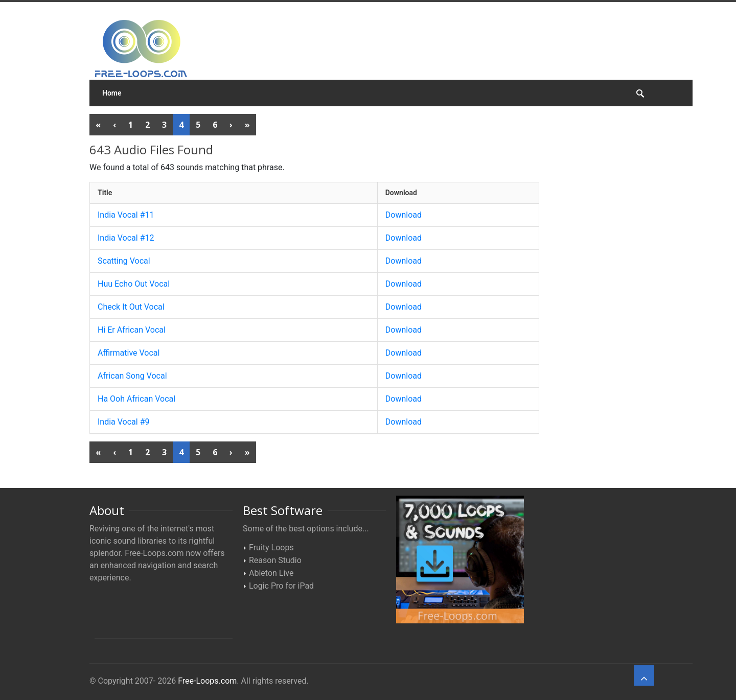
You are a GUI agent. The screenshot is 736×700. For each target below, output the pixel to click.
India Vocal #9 (124, 422)
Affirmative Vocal (129, 353)
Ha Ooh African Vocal (136, 399)
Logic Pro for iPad (281, 586)
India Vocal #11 (126, 215)
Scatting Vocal (124, 261)
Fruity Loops (271, 547)
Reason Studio (275, 560)
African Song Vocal (132, 376)
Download (404, 215)
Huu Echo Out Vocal (134, 284)
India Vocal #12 (126, 238)
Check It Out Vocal (131, 307)
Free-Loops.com (207, 681)
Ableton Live (271, 573)
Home (112, 93)
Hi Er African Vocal (132, 330)
